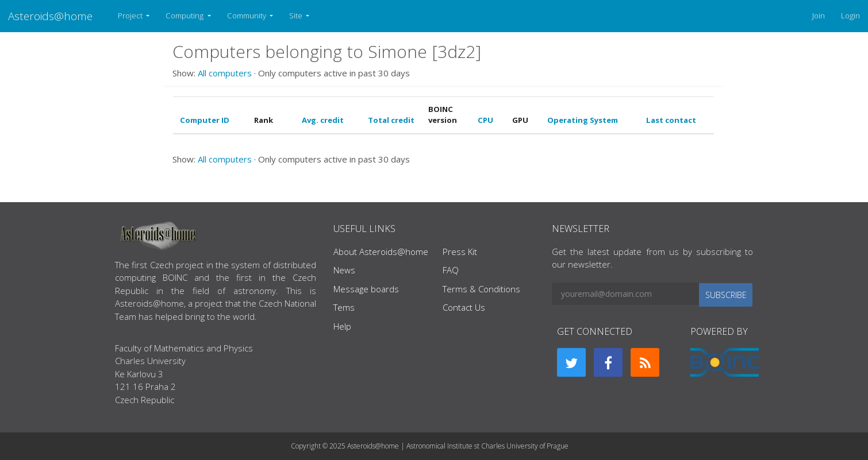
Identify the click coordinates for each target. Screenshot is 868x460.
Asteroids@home (50, 16)
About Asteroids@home (381, 252)
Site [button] (297, 16)
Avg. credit (323, 120)
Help (342, 326)
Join (819, 16)
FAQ (451, 270)
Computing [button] (185, 16)
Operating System (583, 120)
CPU (485, 120)
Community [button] (247, 16)
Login (850, 16)
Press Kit (460, 252)
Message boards (366, 289)
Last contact (671, 120)
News (344, 270)
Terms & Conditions (481, 289)
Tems (344, 307)
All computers (225, 73)
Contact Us (464, 307)
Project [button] (131, 16)
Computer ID (205, 120)
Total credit (391, 120)
